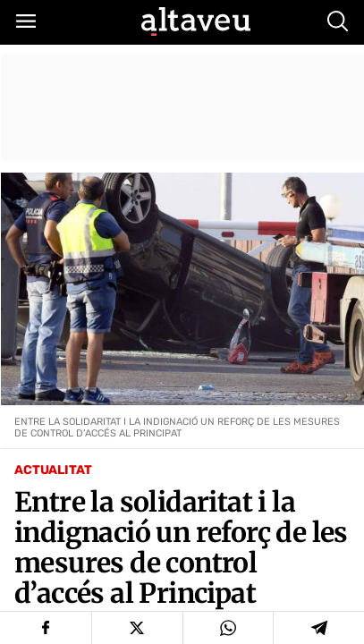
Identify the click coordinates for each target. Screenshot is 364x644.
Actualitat (53, 470)
